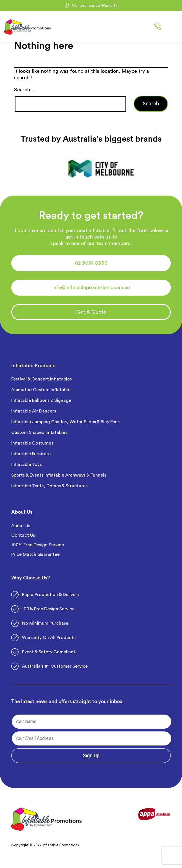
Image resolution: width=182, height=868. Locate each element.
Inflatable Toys (27, 464)
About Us (21, 526)
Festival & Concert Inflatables (41, 379)
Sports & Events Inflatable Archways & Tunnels (59, 475)
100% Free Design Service (38, 545)
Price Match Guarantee (35, 554)
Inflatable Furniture (32, 454)
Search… (24, 90)
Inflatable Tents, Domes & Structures (49, 486)
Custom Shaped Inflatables (39, 432)
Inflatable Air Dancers (34, 411)
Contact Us (23, 535)
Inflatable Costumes (32, 443)
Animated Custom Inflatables (42, 390)
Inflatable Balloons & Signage (41, 400)
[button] (91, 263)
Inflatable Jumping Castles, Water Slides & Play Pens (65, 422)
